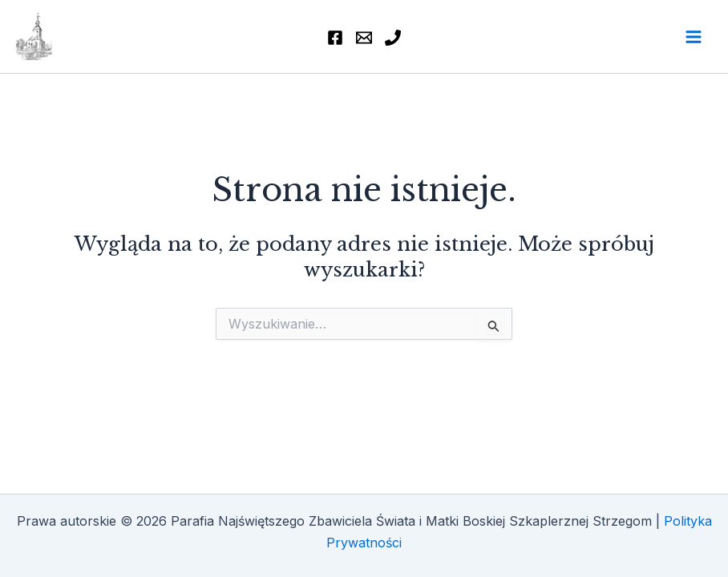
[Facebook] (335, 38)
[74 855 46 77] (393, 38)
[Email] (364, 38)
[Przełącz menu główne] (694, 37)
